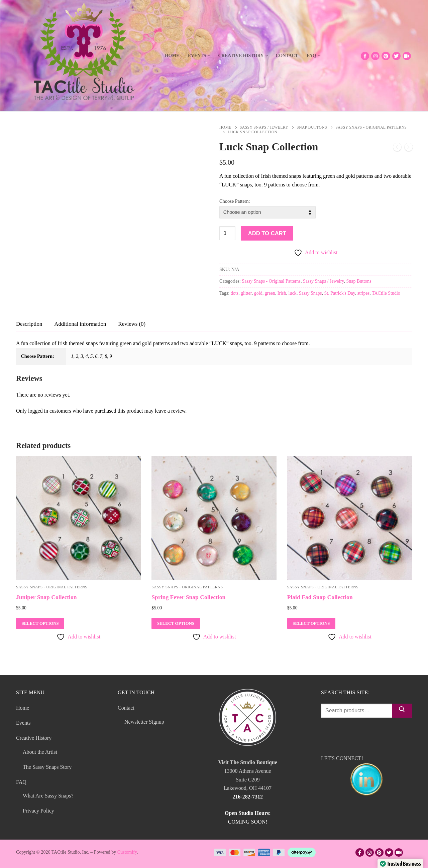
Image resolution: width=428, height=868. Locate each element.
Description (29, 324)
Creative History (34, 738)
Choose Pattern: (235, 201)
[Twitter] (396, 56)
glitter (246, 293)
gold (258, 293)
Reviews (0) (132, 324)
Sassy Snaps (310, 293)
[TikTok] (407, 56)
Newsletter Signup (144, 722)
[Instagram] (375, 56)
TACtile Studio (386, 293)
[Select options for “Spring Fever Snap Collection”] (176, 623)
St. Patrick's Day (339, 293)
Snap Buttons (312, 127)
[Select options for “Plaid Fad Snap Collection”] (311, 623)
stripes (364, 293)
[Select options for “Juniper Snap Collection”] (40, 623)
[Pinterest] (386, 56)
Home (225, 127)
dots (235, 293)
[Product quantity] (227, 233)
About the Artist (40, 752)
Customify (127, 852)
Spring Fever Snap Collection (188, 597)
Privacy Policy (38, 811)
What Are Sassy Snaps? (48, 796)
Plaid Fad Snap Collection (320, 597)
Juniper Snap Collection (46, 597)
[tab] (29, 324)
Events (23, 723)
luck (293, 293)
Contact (127, 708)
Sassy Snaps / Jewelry (264, 127)
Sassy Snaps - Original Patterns (271, 281)
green (270, 293)
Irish (282, 293)
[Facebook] (365, 56)
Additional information (80, 324)
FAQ (22, 782)
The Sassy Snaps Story (47, 767)
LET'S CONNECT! (366, 777)
